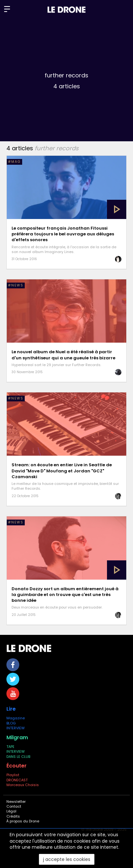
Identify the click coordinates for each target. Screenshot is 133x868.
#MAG (14, 162)
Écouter (17, 766)
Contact (14, 806)
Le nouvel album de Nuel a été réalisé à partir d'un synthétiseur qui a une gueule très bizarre (63, 355)
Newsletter (16, 802)
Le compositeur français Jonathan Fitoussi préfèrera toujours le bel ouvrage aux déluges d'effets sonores (63, 234)
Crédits (13, 816)
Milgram (17, 737)
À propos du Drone (23, 821)
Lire (11, 709)
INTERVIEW (16, 728)
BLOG (11, 723)
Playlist (13, 775)
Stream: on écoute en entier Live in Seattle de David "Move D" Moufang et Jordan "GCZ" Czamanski (62, 471)
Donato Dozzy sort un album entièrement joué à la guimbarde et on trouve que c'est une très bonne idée (65, 595)
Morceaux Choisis (23, 785)
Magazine (16, 718)
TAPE (10, 747)
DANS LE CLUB (18, 757)
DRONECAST (17, 780)
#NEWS (16, 285)
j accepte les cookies (67, 859)
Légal (11, 811)
